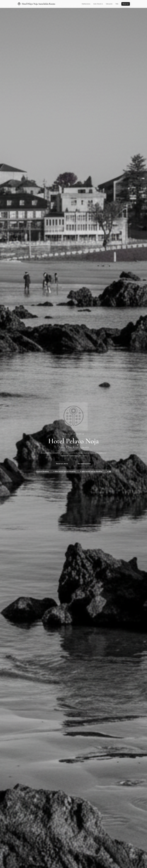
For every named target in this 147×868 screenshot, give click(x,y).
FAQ (117, 4)
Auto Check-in (98, 4)
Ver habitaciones (84, 464)
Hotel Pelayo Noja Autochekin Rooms (36, 4)
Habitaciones (86, 4)
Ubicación (109, 4)
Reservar (126, 4)
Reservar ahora (62, 464)
